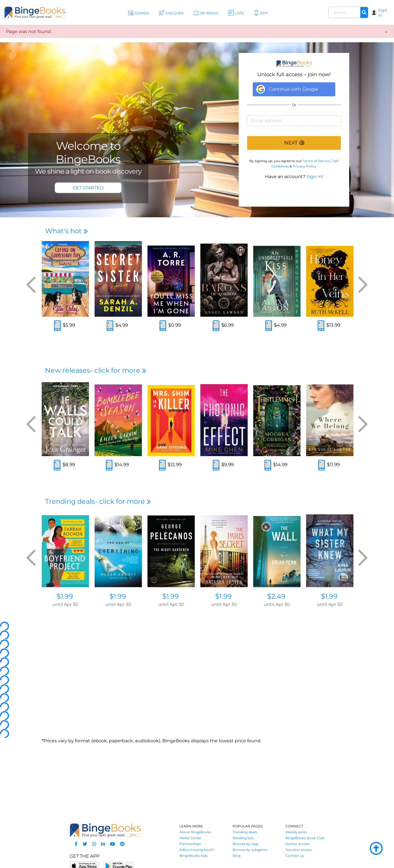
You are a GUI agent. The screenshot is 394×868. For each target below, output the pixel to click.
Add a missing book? (197, 850)
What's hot (66, 231)
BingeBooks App (194, 856)
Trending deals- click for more (98, 501)
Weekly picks (296, 832)
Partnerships (190, 844)
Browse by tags (246, 844)
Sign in (383, 13)
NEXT (294, 143)
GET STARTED (88, 188)
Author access (297, 844)
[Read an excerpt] (57, 326)
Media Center (191, 838)
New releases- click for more (96, 370)
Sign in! (315, 177)
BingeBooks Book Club (305, 838)
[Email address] (294, 121)
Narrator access (299, 850)
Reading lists (243, 838)
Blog (236, 856)
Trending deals (245, 832)
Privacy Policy (305, 166)
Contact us (295, 856)
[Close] (386, 32)
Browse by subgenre (250, 850)
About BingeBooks (195, 832)
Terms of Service (316, 161)
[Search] (364, 13)
